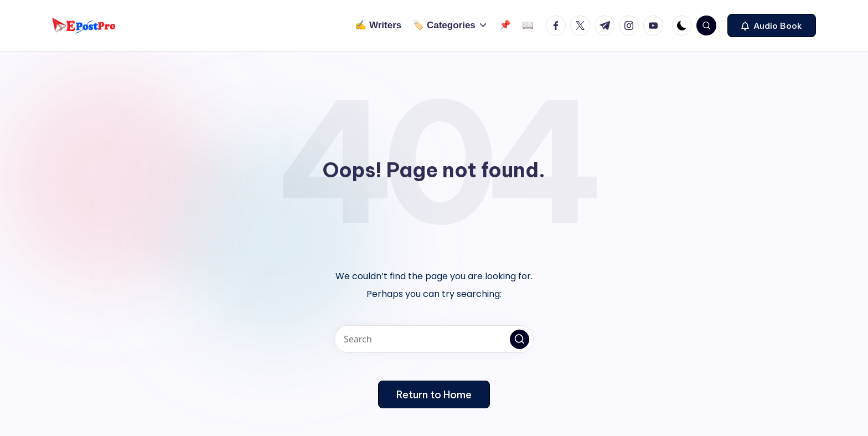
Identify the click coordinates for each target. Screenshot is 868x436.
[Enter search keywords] (434, 339)
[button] (772, 25)
